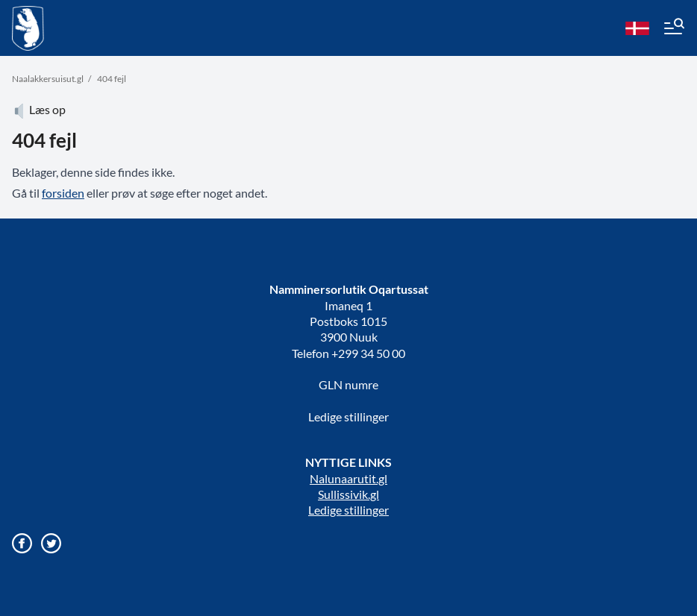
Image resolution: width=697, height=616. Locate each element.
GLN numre (348, 384)
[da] (637, 28)
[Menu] (673, 28)
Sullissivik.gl (348, 494)
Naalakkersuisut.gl (48, 79)
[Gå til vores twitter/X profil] (51, 543)
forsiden (63, 193)
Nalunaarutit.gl (348, 478)
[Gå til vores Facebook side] (22, 543)
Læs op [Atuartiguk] (39, 109)
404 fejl (112, 79)
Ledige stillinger (348, 417)
